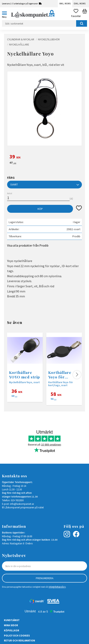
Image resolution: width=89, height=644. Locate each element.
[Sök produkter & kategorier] (44, 23)
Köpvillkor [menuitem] (12, 630)
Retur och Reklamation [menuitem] (19, 640)
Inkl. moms (65, 4)
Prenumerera (45, 578)
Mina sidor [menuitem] (11, 625)
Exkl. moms (80, 4)
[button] (6, 14)
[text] (44, 157)
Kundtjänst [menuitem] (12, 620)
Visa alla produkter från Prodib (28, 245)
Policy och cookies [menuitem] (17, 635)
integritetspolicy (57, 587)
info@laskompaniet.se (22, 504)
